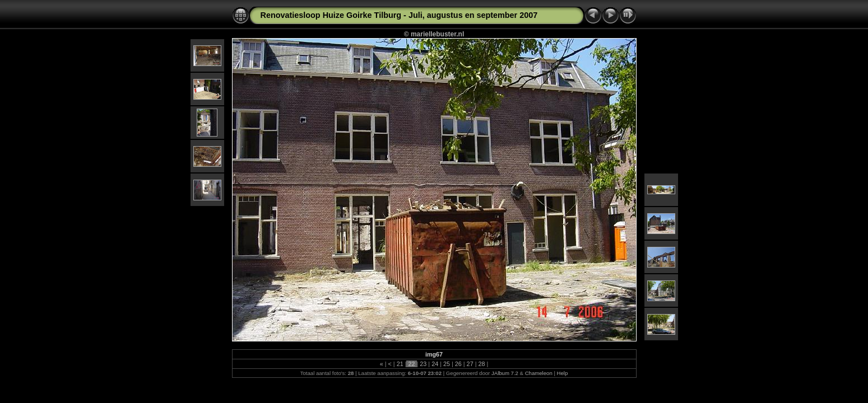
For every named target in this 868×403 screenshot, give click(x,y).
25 (447, 364)
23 (423, 364)
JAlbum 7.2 (505, 373)
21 (400, 364)
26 (458, 364)
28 (481, 364)
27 (470, 364)
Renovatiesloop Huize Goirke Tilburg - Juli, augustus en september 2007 (399, 15)
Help (563, 373)
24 (435, 364)
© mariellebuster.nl (434, 34)
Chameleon (539, 373)
